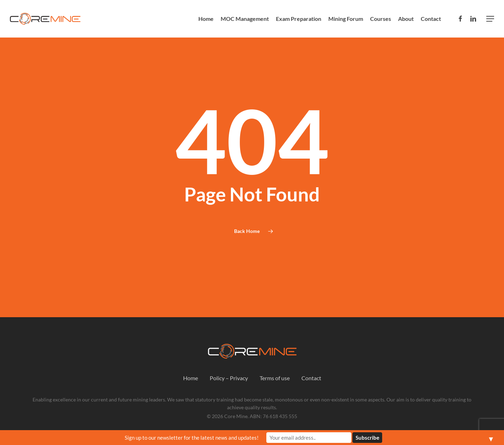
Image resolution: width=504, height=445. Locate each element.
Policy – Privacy (229, 378)
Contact (311, 378)
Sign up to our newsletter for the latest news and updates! (192, 438)
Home (191, 378)
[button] (490, 19)
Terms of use (275, 378)
